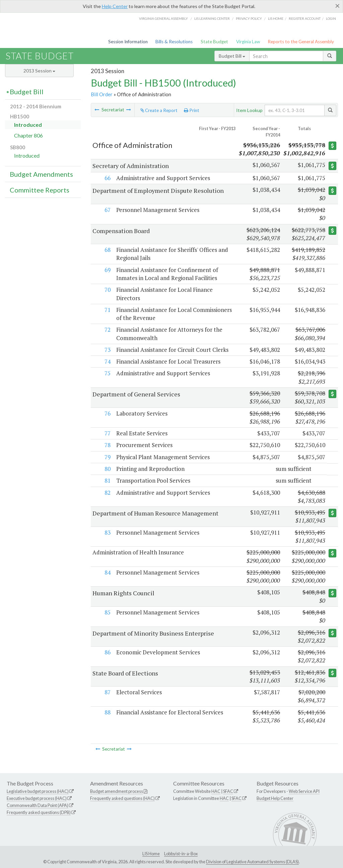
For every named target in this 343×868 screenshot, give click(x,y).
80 (107, 469)
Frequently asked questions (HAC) (122, 798)
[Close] (337, 6)
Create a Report (159, 110)
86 (107, 652)
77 (107, 433)
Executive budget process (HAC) (37, 798)
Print (192, 110)
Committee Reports (40, 190)
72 (107, 330)
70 (107, 290)
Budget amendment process (117, 791)
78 (107, 445)
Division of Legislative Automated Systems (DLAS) (252, 862)
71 (107, 310)
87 (107, 692)
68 (107, 250)
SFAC (228, 791)
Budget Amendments (41, 174)
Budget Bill (232, 56)
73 (107, 350)
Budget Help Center (275, 798)
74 (107, 361)
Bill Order (102, 94)
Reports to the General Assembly (301, 42)
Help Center (115, 6)
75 (107, 373)
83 (107, 532)
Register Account (305, 18)
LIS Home (151, 854)
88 (107, 712)
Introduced (28, 125)
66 (107, 178)
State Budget (214, 42)
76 (107, 413)
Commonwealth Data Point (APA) (38, 805)
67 (107, 210)
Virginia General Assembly (163, 18)
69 (107, 270)
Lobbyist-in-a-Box (181, 854)
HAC (216, 791)
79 (107, 457)
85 (107, 612)
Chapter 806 (28, 135)
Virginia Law (248, 42)
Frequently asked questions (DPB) (39, 812)
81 (107, 480)
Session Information (128, 42)
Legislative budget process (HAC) (38, 791)
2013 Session (39, 71)
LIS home (276, 18)
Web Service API (304, 791)
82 (107, 493)
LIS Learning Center (212, 18)
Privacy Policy (249, 18)
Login (331, 18)
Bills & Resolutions (174, 42)
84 (107, 572)
